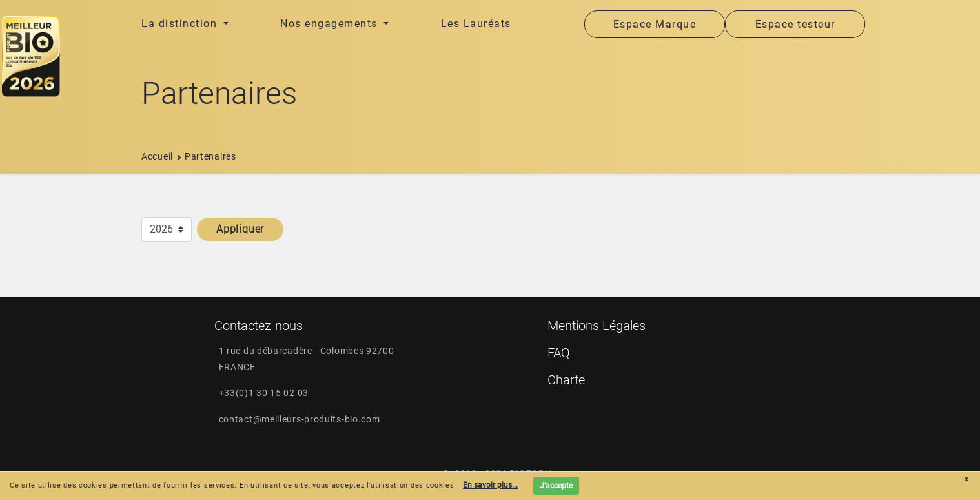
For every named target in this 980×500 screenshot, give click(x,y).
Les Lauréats (476, 24)
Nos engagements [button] (331, 24)
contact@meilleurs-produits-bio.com (300, 419)
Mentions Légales (597, 326)
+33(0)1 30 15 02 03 (264, 393)
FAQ (559, 353)
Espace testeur (795, 24)
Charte (566, 380)
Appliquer (240, 229)
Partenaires (210, 156)
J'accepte (556, 486)
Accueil (157, 156)
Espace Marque (655, 24)
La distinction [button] (181, 24)
